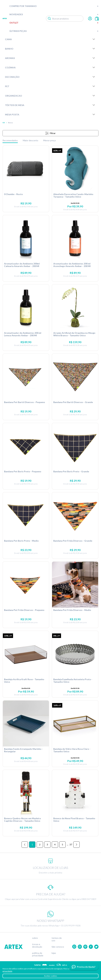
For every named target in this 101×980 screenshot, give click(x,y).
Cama (50, 39)
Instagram (80, 947)
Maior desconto (31, 140)
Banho (50, 49)
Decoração (50, 77)
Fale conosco (58, 947)
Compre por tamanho (54, 6)
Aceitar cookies (51, 976)
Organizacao (50, 96)
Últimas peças (54, 31)
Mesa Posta (50, 114)
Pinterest (85, 947)
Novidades (54, 14)
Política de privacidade (38, 954)
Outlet (54, 23)
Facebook (91, 947)
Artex (5, 18)
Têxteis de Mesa (50, 105)
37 (71, 844)
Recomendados (10, 140)
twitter (96, 947)
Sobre (35, 938)
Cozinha (50, 67)
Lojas (54, 953)
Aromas (50, 58)
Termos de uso (57, 939)
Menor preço (50, 140)
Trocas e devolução (37, 946)
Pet (50, 86)
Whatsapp (74, 947)
